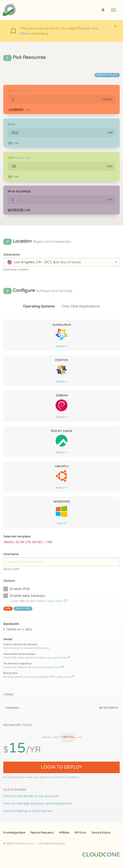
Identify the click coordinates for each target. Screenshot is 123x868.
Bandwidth (11, 624)
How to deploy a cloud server (28, 811)
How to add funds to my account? (31, 796)
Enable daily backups (35, 598)
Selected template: (17, 536)
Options (9, 581)
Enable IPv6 (17, 589)
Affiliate (64, 833)
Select (61, 346)
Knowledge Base (14, 833)
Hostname (11, 554)
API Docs (80, 833)
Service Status (101, 833)
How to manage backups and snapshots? (38, 803)
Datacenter (12, 255)
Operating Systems (39, 306)
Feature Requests (42, 833)
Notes (8, 639)
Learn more (57, 601)
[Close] (115, 26)
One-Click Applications (81, 306)
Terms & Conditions (67, 777)
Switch (62, 523)
